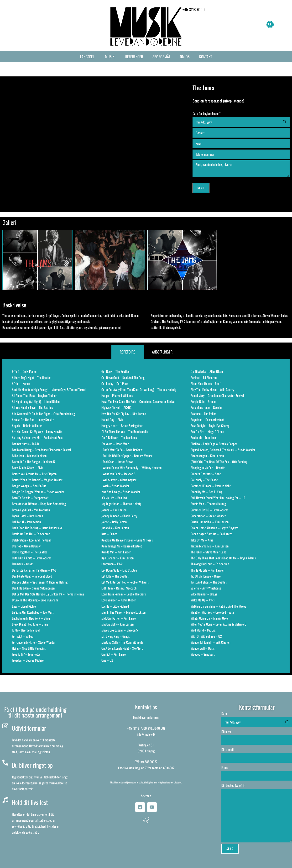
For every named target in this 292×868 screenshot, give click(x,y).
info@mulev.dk (146, 734)
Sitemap (146, 796)
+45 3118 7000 (137, 728)
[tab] (128, 352)
